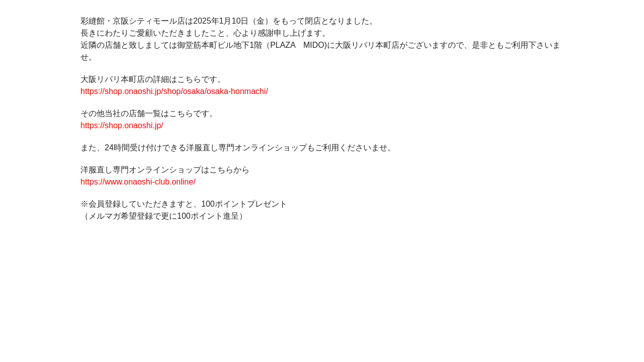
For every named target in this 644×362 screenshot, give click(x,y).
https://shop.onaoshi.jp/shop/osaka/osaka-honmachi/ (174, 91)
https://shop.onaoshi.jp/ (122, 125)
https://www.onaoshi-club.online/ (138, 182)
